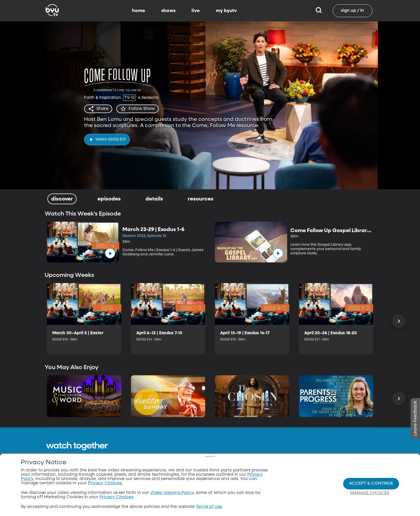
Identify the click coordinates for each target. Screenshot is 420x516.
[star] (137, 109)
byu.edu (273, 469)
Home (230, 469)
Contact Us (192, 479)
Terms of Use (193, 499)
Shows (231, 479)
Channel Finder (240, 510)
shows (168, 11)
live (196, 11)
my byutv (226, 11)
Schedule (234, 489)
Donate (188, 510)
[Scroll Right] (399, 321)
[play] (107, 140)
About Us (189, 469)
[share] (98, 109)
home (139, 11)
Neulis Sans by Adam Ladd (75, 510)
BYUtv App (235, 499)
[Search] (319, 11)
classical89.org (280, 489)
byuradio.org (278, 479)
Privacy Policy (195, 489)
